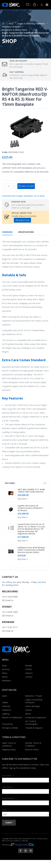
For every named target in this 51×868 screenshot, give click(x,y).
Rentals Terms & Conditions (33, 746)
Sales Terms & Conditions (9, 746)
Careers (29, 675)
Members (7, 682)
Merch (28, 715)
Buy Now (23, 499)
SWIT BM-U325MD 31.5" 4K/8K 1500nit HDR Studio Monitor (31, 491)
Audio (5, 697)
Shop (11, 23)
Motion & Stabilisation (12, 719)
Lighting (6, 715)
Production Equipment (36, 719)
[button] (29, 5)
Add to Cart (28, 186)
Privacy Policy (42, 840)
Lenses (29, 711)
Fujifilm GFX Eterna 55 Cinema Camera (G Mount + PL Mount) (31, 508)
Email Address (9, 800)
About (5, 678)
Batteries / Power (34, 697)
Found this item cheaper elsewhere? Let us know (23, 196)
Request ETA (22, 220)
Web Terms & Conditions (11, 842)
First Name (8, 777)
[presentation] (44, 483)
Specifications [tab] (26, 232)
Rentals (29, 667)
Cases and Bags (33, 708)
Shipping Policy (9, 751)
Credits (29, 671)
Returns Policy (32, 751)
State (5, 811)
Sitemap (25, 842)
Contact (29, 678)
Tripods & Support (34, 729)
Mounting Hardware (11, 27)
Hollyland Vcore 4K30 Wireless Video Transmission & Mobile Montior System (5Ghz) (31, 550)
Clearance (7, 711)
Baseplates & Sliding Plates (15, 30)
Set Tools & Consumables (31, 724)
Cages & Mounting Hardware (31, 23)
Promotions (8, 726)
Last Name (8, 789)
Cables (5, 704)
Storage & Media (10, 729)
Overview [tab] (7, 232)
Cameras (6, 708)
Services (6, 671)
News (5, 675)
